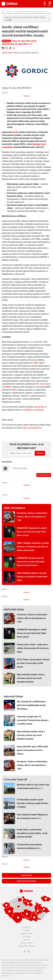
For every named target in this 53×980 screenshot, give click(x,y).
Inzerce (27, 940)
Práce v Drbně (27, 943)
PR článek (7, 41)
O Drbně (26, 930)
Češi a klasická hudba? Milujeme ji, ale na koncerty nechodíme (32, 816)
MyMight (7, 387)
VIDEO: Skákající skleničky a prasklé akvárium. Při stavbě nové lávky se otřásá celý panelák (33, 547)
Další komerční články (26, 881)
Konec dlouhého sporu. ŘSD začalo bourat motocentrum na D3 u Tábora (32, 750)
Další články (27, 875)
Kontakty (26, 937)
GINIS (36, 363)
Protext (9, 11)
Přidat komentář (44, 475)
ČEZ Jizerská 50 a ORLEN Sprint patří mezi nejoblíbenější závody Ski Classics (31, 705)
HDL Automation (43, 384)
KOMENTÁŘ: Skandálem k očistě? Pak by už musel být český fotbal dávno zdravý (32, 532)
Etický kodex (27, 933)
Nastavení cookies (26, 946)
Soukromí (27, 927)
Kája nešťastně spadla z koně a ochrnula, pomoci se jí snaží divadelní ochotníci (31, 678)
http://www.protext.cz (32, 428)
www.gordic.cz (40, 407)
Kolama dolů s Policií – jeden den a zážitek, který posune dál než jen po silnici (33, 648)
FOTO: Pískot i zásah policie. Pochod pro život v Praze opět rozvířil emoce (33, 663)
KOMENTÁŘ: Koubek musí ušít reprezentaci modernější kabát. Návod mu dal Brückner (31, 562)
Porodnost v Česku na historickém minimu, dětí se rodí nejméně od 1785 (32, 517)
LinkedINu (27, 410)
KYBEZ (14, 390)
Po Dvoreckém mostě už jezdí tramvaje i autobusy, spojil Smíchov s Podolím (33, 803)
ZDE (10, 20)
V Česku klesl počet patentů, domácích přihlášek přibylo (29, 846)
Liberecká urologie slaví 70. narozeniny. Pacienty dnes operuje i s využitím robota (33, 720)
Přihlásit (40, 453)
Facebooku (39, 410)
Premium (27, 96)
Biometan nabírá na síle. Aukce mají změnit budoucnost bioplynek (33, 786)
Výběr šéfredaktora (14, 508)
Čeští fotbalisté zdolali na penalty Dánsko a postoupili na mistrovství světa (32, 577)
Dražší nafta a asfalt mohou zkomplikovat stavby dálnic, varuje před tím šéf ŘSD (32, 833)
